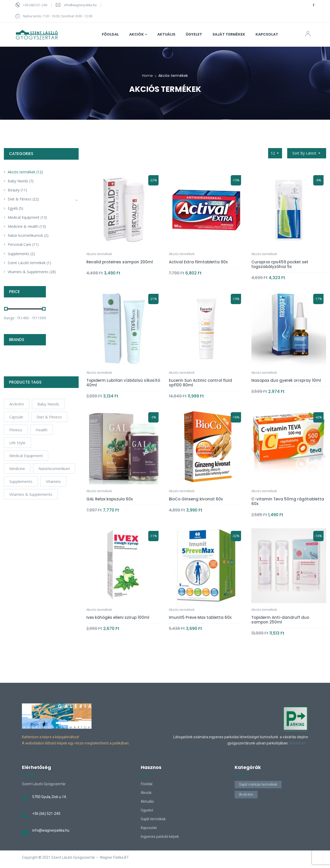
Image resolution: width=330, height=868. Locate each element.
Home (147, 76)
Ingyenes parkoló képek (160, 837)
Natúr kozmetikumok (25, 235)
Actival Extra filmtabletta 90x (198, 262)
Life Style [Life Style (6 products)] (17, 443)
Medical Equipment (24, 217)
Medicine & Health (23, 226)
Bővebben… (299, 743)
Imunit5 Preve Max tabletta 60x (200, 617)
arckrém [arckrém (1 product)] (17, 404)
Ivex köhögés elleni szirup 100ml (118, 617)
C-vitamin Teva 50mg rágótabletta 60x (288, 501)
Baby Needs (18, 181)
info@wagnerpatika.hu (80, 5)
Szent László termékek (27, 263)
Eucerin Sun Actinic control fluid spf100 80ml (200, 383)
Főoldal (147, 784)
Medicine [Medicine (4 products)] (17, 468)
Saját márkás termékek (258, 784)
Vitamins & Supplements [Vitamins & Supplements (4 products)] (31, 494)
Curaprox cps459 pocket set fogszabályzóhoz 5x (280, 264)
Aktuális (147, 801)
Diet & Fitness (20, 199)
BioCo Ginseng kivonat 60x (196, 499)
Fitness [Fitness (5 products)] (16, 430)
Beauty (14, 190)
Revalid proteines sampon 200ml (120, 262)
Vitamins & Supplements (28, 272)
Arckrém (246, 794)
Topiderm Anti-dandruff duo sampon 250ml (280, 620)
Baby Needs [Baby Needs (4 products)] (48, 404)
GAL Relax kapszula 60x (110, 499)
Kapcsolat (149, 828)
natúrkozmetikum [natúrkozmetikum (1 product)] (54, 468)
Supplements (19, 254)
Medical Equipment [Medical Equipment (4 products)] (26, 456)
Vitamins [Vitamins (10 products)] (53, 481)
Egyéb (13, 208)
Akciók (146, 793)
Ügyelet (147, 810)
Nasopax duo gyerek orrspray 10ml (286, 380)
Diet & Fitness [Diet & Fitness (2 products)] (49, 417)
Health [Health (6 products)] (42, 430)
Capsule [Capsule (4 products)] (16, 417)
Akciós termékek (22, 172)
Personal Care (19, 244)
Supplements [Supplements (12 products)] (21, 481)
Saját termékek (153, 819)
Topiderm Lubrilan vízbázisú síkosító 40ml (123, 383)
